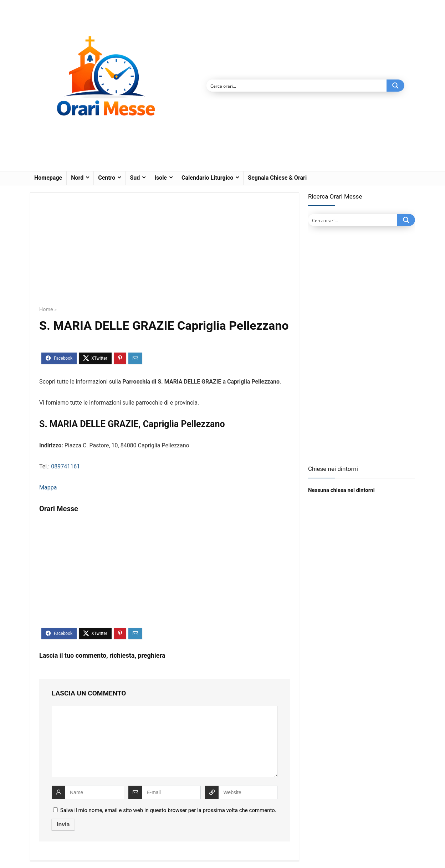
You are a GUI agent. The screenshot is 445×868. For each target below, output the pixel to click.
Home (46, 310)
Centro (107, 178)
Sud (135, 178)
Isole (161, 178)
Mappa (48, 487)
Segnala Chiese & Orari (277, 178)
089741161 (65, 466)
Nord (77, 178)
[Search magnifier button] (395, 86)
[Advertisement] (165, 255)
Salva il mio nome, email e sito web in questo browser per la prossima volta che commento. (168, 810)
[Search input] (297, 86)
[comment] (165, 741)
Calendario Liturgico (207, 178)
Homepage (48, 178)
